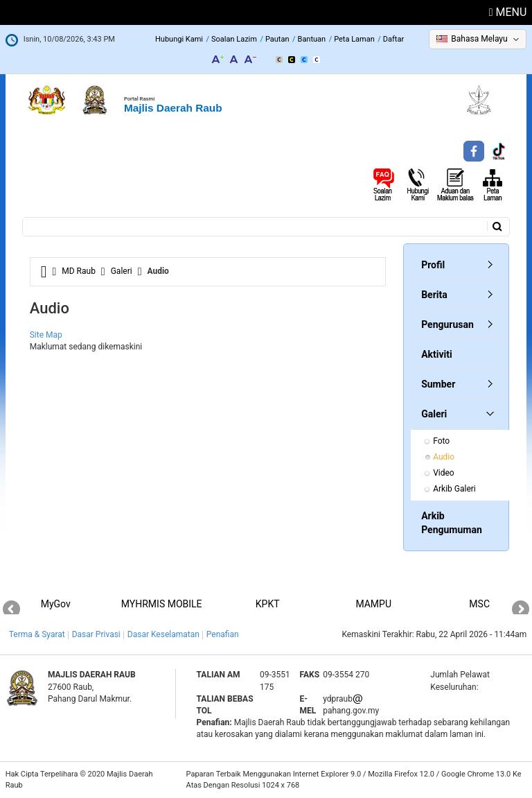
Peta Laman (354, 39)
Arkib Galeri (454, 489)
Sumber (438, 384)
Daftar (393, 39)
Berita (434, 295)
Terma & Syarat (37, 634)
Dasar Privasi (96, 634)
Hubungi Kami (179, 39)
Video (444, 473)
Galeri (122, 271)
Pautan (277, 39)
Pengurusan (447, 324)
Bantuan (312, 39)
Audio (444, 457)
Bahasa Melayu (479, 39)
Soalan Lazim (234, 39)
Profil (433, 265)
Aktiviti (437, 354)
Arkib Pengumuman (452, 523)
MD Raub (79, 271)
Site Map (46, 335)
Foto (441, 441)
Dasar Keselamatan (163, 634)
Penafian (223, 634)
